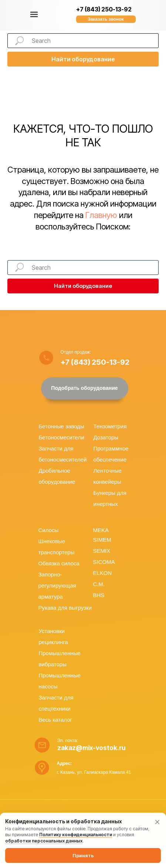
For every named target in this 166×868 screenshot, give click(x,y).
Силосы (49, 530)
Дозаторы (106, 437)
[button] (106, 19)
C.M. (99, 584)
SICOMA (104, 562)
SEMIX (102, 551)
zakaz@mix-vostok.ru (91, 748)
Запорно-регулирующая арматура (57, 586)
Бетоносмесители (62, 437)
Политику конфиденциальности (76, 835)
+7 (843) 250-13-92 (104, 9)
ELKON (103, 573)
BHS (99, 595)
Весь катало (55, 720)
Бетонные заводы (62, 426)
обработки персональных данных (44, 841)
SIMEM (102, 540)
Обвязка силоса (59, 563)
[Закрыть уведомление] (157, 822)
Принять (83, 855)
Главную (101, 215)
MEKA (101, 530)
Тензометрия (110, 426)
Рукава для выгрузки (65, 608)
